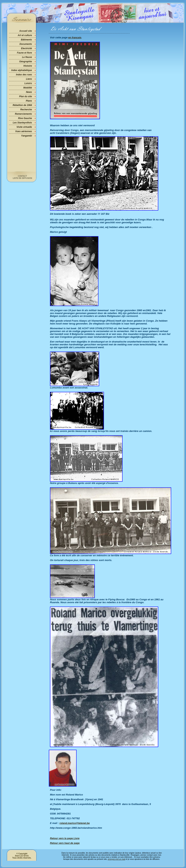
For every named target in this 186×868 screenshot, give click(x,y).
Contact (22, 176)
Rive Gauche (25, 118)
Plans (29, 101)
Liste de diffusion (22, 178)
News (29, 92)
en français (75, 37)
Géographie (26, 62)
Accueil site (26, 31)
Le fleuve (27, 57)
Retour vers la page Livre (65, 838)
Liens (29, 79)
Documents (26, 44)
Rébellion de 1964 (22, 105)
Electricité (27, 48)
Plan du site (26, 96)
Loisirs (28, 83)
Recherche (26, 110)
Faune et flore (24, 53)
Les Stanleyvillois (22, 123)
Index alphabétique (22, 70)
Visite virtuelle (24, 127)
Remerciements (23, 114)
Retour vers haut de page (65, 843)
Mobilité (28, 88)
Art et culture (25, 35)
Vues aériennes (24, 131)
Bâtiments (26, 40)
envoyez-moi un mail (116, 859)
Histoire (28, 66)
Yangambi (27, 136)
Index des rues (24, 75)
